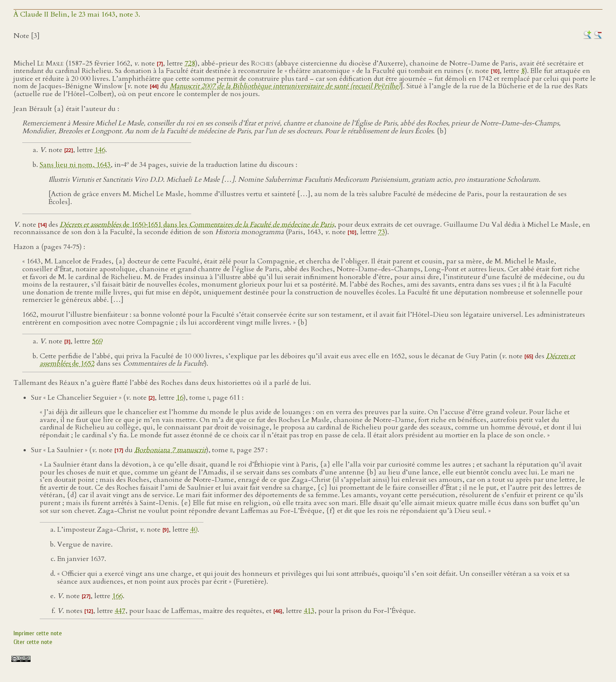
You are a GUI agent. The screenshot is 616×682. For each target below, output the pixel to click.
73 (382, 232)
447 (120, 611)
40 (194, 530)
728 (190, 63)
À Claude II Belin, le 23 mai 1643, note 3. (77, 14)
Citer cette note (33, 642)
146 (100, 150)
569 (97, 341)
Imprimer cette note (38, 633)
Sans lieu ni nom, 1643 (75, 165)
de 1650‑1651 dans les (197, 225)
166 (117, 596)
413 (309, 611)
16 (180, 398)
